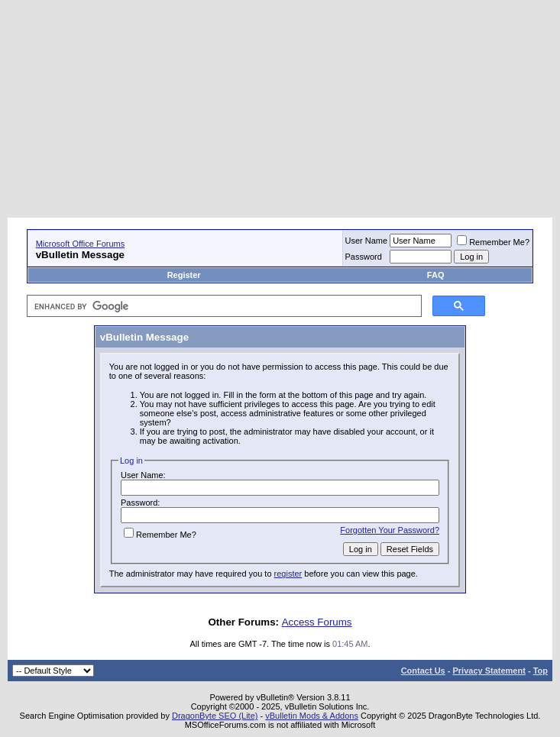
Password (364, 257)
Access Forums (317, 622)
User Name (367, 241)
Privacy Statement (489, 671)
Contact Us (423, 671)
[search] (223, 306)
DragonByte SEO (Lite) (215, 716)
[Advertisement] (284, 111)
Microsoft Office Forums (81, 244)
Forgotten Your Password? (390, 530)
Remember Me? (493, 242)
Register (184, 275)
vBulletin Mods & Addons (312, 716)
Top (541, 671)
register (288, 574)
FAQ (436, 275)
